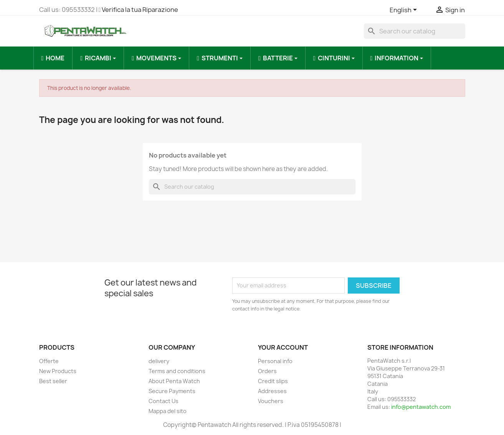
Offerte (49, 361)
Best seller (53, 381)
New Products (58, 371)
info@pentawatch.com (421, 407)
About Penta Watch (174, 381)
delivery (159, 361)
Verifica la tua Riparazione (140, 10)
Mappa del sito (168, 411)
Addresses (272, 391)
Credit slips (273, 381)
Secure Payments (172, 391)
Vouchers (271, 401)
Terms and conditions (177, 371)
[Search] (415, 31)
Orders (267, 371)
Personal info (275, 361)
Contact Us (164, 401)
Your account (283, 347)
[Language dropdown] (405, 10)
